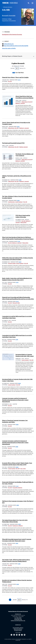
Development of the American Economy (12, 34)
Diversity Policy (18, 629)
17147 (17, 486)
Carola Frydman (19, 202)
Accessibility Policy (18, 628)
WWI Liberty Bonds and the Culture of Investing (23, 216)
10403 (18, 584)
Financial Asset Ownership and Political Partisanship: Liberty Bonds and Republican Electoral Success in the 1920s (18, 298)
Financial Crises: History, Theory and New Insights (15, 77)
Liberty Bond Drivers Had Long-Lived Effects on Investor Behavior (24, 97)
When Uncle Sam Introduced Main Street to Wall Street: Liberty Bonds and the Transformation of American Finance (18, 238)
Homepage (18, 625)
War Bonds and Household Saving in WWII (13, 143)
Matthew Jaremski (24, 147)
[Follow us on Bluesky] (17, 635)
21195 (17, 340)
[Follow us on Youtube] (25, 635)
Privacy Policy (18, 630)
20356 (17, 425)
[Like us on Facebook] (22, 635)
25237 (20, 262)
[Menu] (32, 3)
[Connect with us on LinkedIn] (14, 635)
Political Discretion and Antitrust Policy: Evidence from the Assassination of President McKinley (18, 259)
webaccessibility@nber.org (18, 621)
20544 (19, 383)
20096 (17, 447)
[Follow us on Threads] (19, 635)
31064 (18, 200)
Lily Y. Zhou (23, 469)
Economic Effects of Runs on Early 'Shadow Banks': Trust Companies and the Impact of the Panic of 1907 (17, 464)
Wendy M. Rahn (16, 303)
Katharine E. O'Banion (18, 526)
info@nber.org (18, 619)
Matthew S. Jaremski (20, 103)
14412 (19, 524)
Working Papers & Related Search (12, 56)
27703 (19, 241)
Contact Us (18, 614)
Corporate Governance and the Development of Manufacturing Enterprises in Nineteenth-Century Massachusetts (15, 400)
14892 (18, 505)
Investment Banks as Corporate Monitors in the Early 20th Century (25, 355)
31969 (20, 180)
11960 (19, 564)
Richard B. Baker (12, 263)
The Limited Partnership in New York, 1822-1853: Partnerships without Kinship (15, 521)
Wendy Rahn (24, 222)
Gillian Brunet (25, 102)
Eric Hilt (10, 81)
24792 (17, 282)
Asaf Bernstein (11, 202)
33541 (18, 127)
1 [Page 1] (10, 600)
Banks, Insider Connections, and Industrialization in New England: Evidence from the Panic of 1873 (17, 279)
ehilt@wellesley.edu (9, 44)
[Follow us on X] (11, 635)
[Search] (28, 3)
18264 (17, 467)
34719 (19, 80)
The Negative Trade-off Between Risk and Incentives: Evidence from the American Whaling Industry (16, 560)
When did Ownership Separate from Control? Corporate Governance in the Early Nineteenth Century (17, 540)
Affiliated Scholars (8, 7)
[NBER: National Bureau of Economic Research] (11, 3)
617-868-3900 (18, 618)
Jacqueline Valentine (18, 488)
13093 (17, 543)
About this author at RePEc (9, 48)
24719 (17, 301)
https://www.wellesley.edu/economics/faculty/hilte (16, 46)
